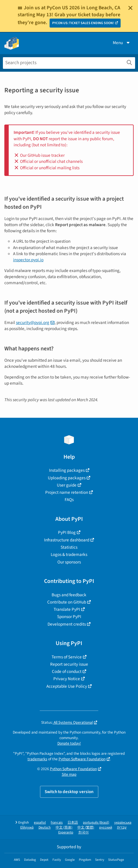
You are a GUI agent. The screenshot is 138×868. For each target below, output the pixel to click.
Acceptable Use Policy (67, 686)
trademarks (37, 759)
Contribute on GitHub (67, 602)
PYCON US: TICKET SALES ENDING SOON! (83, 23)
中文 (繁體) (86, 828)
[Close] (130, 8)
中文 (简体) (64, 828)
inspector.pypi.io (28, 260)
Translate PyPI (67, 609)
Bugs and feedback (69, 595)
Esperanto (66, 832)
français (57, 823)
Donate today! (69, 743)
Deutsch (45, 828)
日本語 (73, 823)
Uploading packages (67, 478)
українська (123, 823)
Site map (69, 774)
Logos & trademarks (69, 554)
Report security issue (69, 664)
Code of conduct (67, 671)
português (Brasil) (96, 823)
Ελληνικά (27, 828)
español (40, 823)
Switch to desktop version (69, 792)
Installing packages (67, 470)
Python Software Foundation (82, 759)
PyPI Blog (67, 532)
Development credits (67, 624)
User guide (67, 485)
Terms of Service (67, 657)
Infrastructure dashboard (67, 540)
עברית (122, 828)
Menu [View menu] (122, 43)
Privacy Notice (67, 679)
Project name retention (67, 492)
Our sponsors (69, 562)
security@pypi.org (33, 323)
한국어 (83, 832)
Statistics (69, 547)
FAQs (69, 500)
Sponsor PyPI (69, 617)
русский (106, 828)
